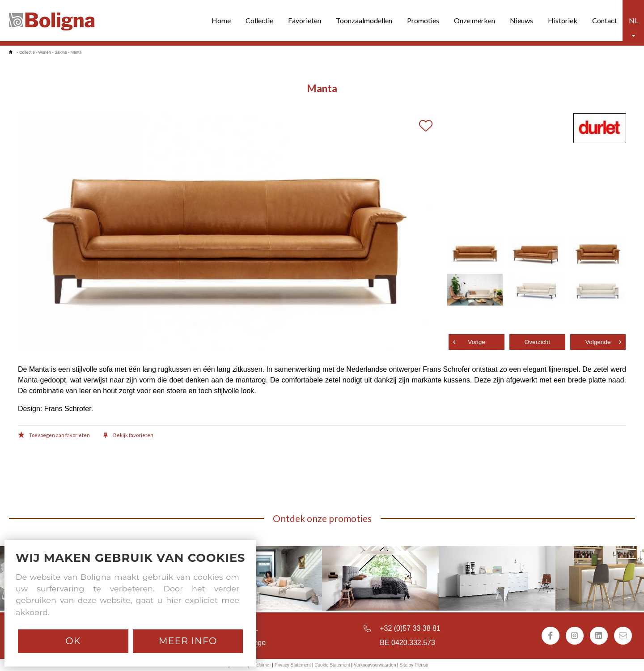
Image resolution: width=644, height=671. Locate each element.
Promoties (423, 20)
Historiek (563, 20)
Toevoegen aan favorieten (54, 436)
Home (221, 20)
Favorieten (305, 20)
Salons (61, 52)
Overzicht (537, 342)
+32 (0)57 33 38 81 (410, 628)
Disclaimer (261, 665)
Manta (76, 52)
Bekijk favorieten (128, 436)
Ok (73, 641)
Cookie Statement (332, 665)
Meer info (188, 641)
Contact (605, 20)
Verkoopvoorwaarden (375, 665)
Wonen (45, 52)
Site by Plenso (414, 665)
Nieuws (521, 20)
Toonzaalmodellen (364, 20)
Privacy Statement (293, 665)
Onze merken (475, 20)
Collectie (259, 20)
